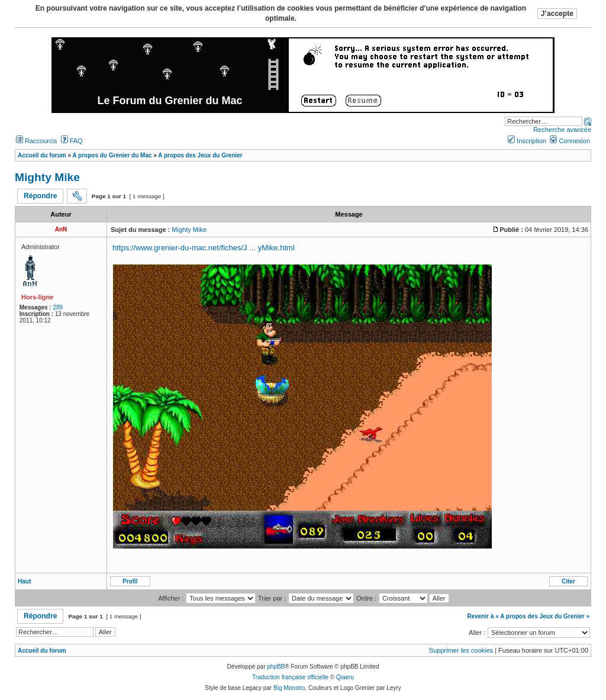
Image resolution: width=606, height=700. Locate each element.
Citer (568, 581)
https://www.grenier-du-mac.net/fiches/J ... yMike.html (204, 248)
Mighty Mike (47, 177)
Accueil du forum (42, 651)
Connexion (570, 141)
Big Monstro (289, 688)
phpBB (276, 667)
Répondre (40, 196)
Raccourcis (36, 141)
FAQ (72, 141)
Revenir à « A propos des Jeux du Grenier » (528, 616)
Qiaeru (345, 677)
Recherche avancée (562, 130)
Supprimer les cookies (461, 650)
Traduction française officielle (290, 677)
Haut (24, 581)
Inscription (527, 141)
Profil (130, 581)
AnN (61, 229)
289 (58, 307)
